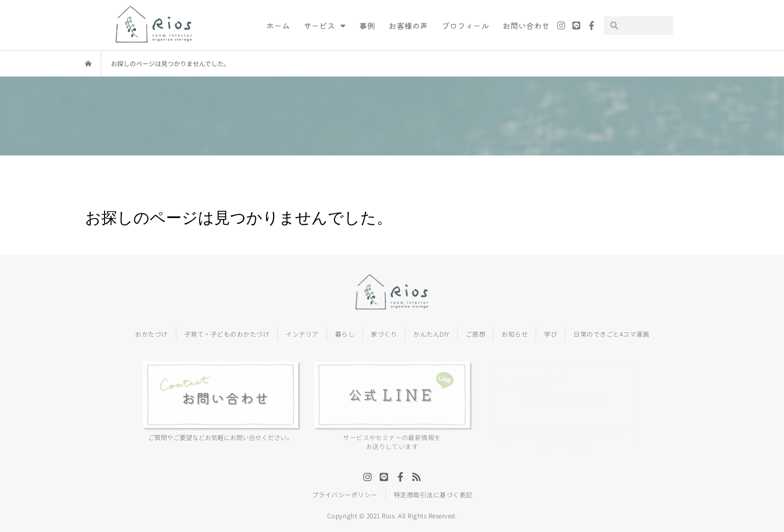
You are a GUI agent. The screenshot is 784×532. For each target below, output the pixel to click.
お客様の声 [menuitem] (408, 25)
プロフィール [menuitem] (465, 25)
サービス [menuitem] (325, 25)
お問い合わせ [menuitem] (526, 25)
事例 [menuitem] (367, 25)
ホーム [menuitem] (278, 25)
